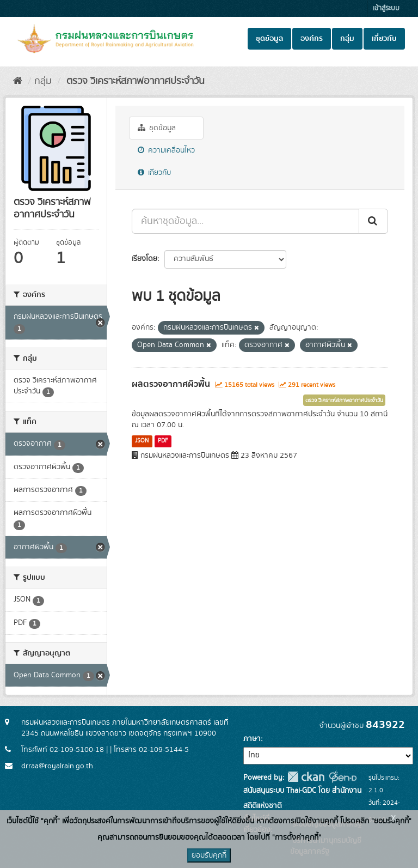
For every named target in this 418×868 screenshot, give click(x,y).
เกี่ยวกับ (384, 39)
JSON (142, 441)
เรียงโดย (145, 259)
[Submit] (373, 221)
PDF (163, 441)
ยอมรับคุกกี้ (209, 855)
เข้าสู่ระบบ (386, 8)
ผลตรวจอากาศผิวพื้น (171, 384)
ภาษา (252, 739)
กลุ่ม (347, 39)
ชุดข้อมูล (269, 39)
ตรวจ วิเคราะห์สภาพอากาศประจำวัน (134, 81)
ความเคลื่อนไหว (166, 150)
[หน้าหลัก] (18, 81)
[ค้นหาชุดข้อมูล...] (245, 221)
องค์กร (312, 39)
